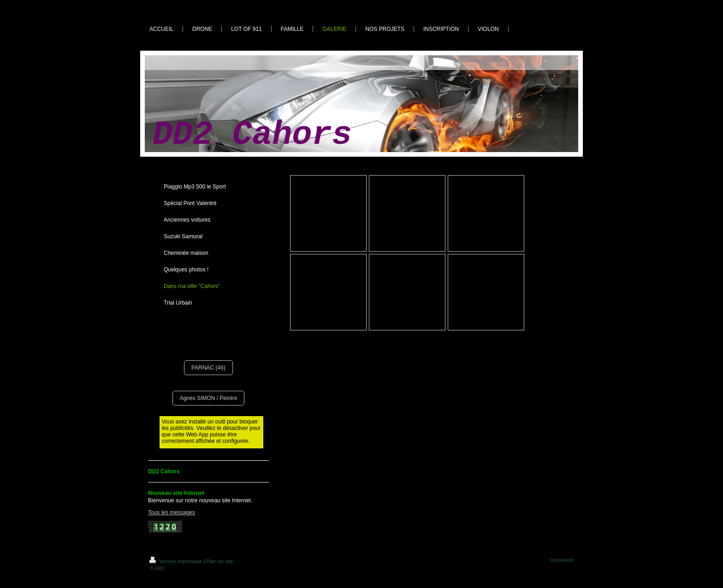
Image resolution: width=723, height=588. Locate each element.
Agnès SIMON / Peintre (209, 398)
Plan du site (220, 561)
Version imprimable (177, 561)
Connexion (561, 560)
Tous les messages (172, 512)
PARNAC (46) (208, 368)
